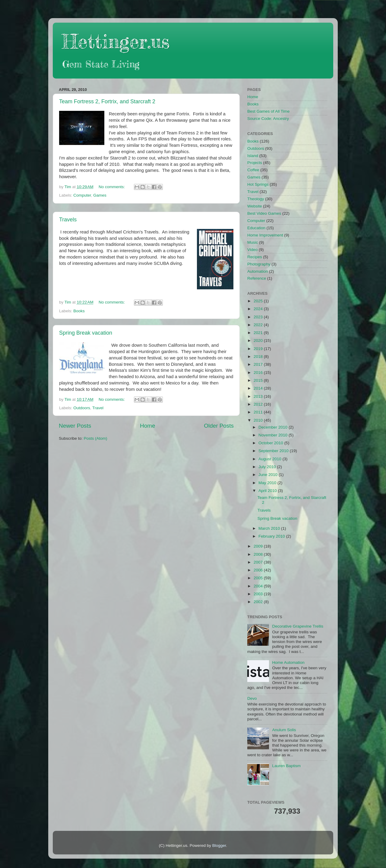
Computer (82, 195)
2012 (259, 404)
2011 (259, 412)
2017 (259, 364)
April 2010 (268, 491)
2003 (259, 594)
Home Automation (288, 662)
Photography (259, 264)
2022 (259, 325)
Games (100, 195)
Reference (257, 278)
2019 (259, 349)
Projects (255, 163)
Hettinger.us (116, 41)
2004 (259, 586)
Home (147, 426)
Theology (256, 199)
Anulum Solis (284, 730)
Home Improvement (265, 235)
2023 (259, 317)
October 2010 (271, 443)
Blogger (219, 845)
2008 (259, 554)
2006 (259, 570)
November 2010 (274, 435)
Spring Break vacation (86, 333)
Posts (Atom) (96, 438)
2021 (259, 333)
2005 (259, 578)
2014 (259, 388)
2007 (259, 562)
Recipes (255, 257)
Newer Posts (75, 426)
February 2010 (272, 536)
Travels (68, 220)
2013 (259, 396)
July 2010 (268, 467)
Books (79, 311)
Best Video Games (264, 213)
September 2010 (274, 451)
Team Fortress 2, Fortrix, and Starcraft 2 (107, 101)
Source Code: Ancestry (268, 119)
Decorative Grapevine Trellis (298, 626)
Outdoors (82, 408)
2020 (259, 341)
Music (253, 242)
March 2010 (270, 528)
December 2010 (274, 427)
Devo (252, 698)
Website (255, 206)
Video (252, 250)
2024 (259, 309)
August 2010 (271, 459)
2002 (259, 602)
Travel (98, 408)
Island (253, 156)
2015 (259, 380)
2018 (259, 357)
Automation (258, 271)
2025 (259, 301)
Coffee (253, 170)
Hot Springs (258, 184)
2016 (259, 373)
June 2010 (269, 475)
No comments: (112, 187)
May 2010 (268, 483)
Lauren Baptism (286, 766)
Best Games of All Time (268, 111)
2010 (259, 420)
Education (256, 228)
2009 (259, 546)
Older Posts (219, 426)
